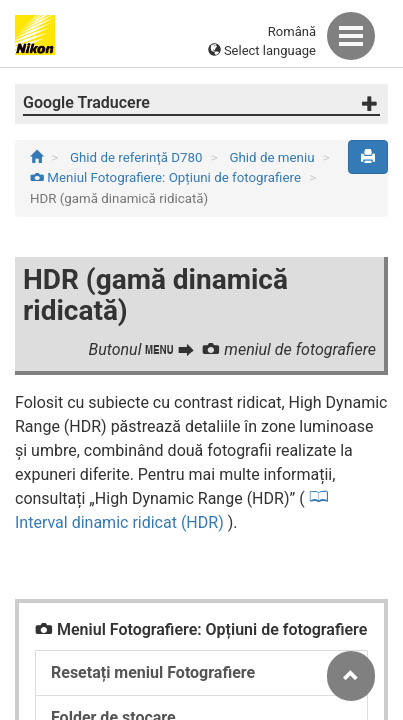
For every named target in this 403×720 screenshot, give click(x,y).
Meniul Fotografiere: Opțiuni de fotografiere (167, 177)
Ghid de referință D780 (138, 157)
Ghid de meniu (273, 157)
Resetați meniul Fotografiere (153, 672)
